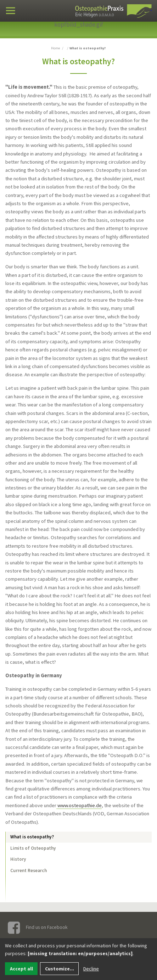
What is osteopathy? (32, 837)
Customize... (60, 969)
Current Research (29, 870)
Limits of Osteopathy (33, 848)
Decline (91, 969)
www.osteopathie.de (79, 805)
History (18, 859)
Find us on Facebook (38, 928)
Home (55, 48)
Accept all (21, 969)
